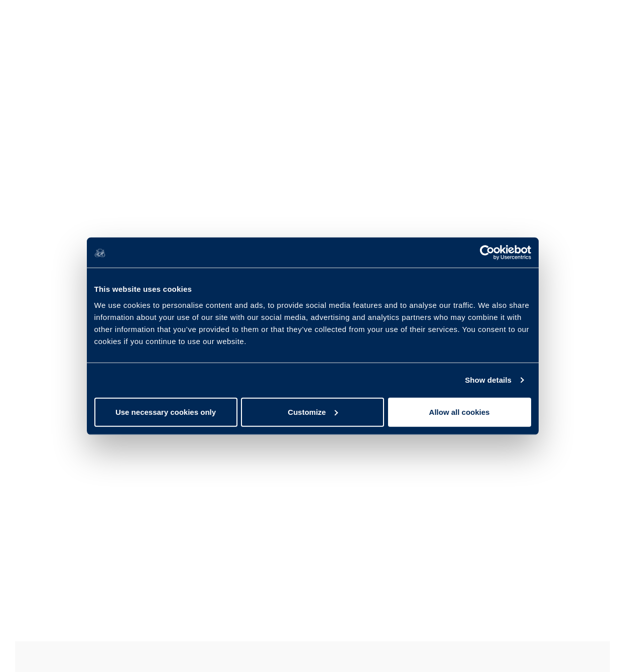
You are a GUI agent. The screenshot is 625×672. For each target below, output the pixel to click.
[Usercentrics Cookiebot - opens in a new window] (487, 253)
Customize (313, 412)
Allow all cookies (460, 412)
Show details (488, 380)
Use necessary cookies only (166, 412)
